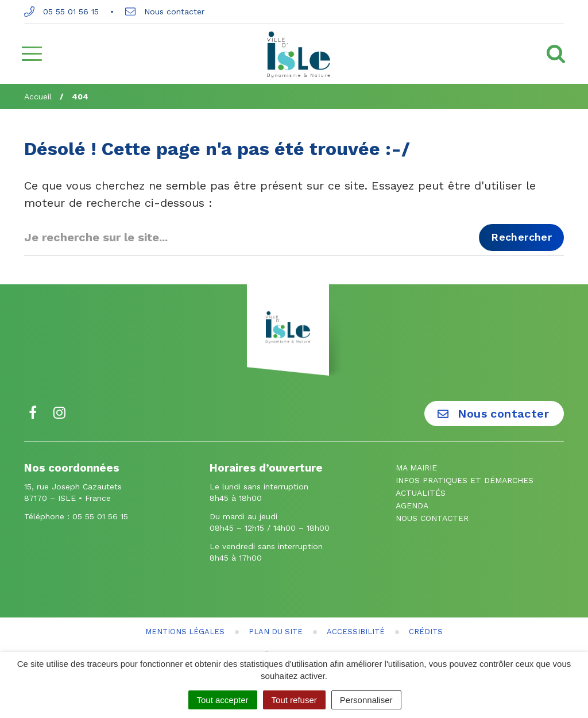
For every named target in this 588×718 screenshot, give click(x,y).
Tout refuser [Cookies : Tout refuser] (294, 700)
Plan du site (276, 632)
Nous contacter (165, 11)
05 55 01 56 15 (61, 11)
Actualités (421, 493)
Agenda (412, 505)
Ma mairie (416, 468)
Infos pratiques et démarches (465, 480)
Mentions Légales (185, 632)
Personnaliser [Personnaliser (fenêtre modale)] (366, 700)
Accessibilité (356, 632)
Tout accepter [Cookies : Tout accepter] (223, 700)
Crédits (426, 632)
